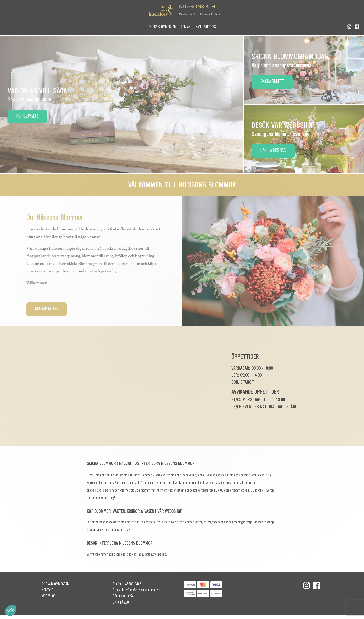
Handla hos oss (206, 27)
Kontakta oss (47, 309)
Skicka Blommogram (163, 27)
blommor (126, 522)
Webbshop (49, 596)
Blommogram (235, 475)
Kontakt (186, 27)
